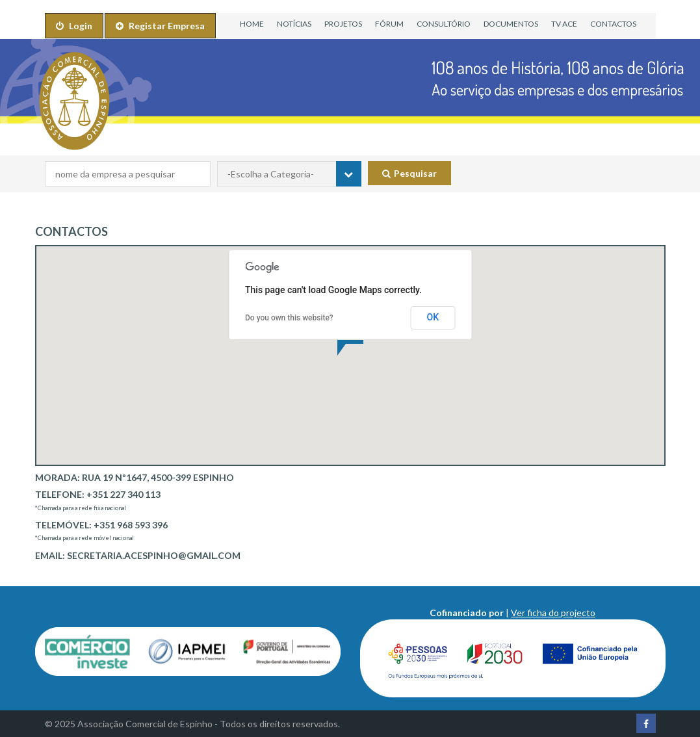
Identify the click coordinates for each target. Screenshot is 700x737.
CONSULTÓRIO (444, 24)
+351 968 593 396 (131, 525)
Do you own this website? (289, 318)
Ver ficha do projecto (553, 613)
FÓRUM (389, 24)
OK (433, 317)
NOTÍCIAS (294, 24)
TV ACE (564, 24)
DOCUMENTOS (511, 24)
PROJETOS (343, 24)
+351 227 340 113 (123, 494)
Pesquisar (409, 173)
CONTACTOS (613, 24)
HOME (252, 24)
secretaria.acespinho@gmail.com (154, 555)
